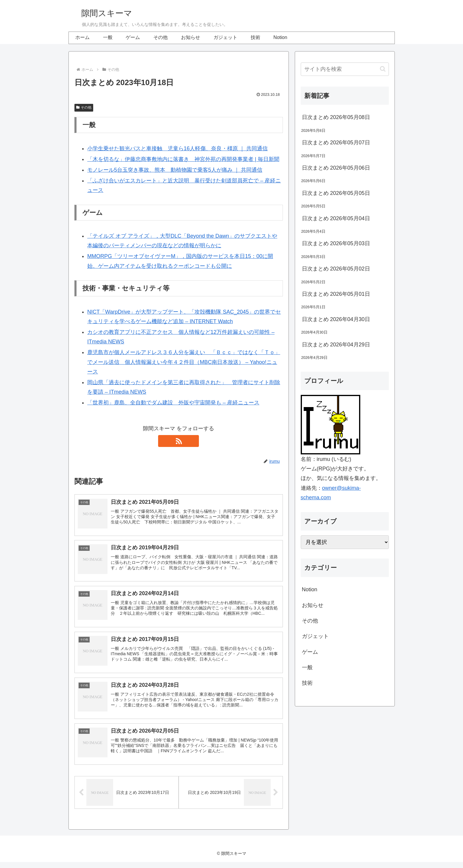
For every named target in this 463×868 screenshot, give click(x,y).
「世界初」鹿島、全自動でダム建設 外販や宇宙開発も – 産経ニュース (173, 403)
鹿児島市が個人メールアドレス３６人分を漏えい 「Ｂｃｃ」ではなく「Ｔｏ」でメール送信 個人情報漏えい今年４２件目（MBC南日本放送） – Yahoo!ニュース (184, 362)
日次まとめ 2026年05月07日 (336, 143)
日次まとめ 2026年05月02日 (336, 269)
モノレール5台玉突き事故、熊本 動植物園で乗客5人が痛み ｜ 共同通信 (175, 170)
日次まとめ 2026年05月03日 (336, 243)
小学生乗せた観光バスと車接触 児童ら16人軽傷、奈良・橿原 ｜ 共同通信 (177, 148)
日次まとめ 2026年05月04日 (336, 218)
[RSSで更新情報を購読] (179, 441)
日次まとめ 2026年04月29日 (336, 345)
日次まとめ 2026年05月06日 (336, 168)
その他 (84, 107)
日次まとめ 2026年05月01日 (336, 294)
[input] (345, 69)
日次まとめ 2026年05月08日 (336, 117)
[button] (383, 69)
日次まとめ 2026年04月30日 (336, 319)
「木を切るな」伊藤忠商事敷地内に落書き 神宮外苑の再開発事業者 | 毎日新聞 (183, 159)
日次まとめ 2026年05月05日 (336, 193)
